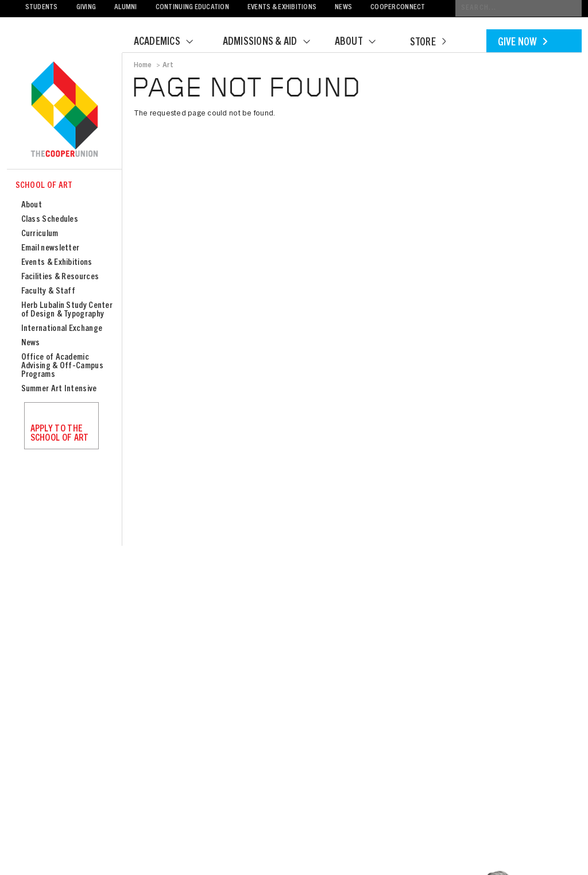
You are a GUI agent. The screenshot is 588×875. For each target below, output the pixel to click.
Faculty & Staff (49, 292)
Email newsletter (51, 248)
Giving (86, 8)
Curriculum (40, 234)
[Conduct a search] (519, 8)
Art (168, 65)
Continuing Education (192, 8)
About (362, 43)
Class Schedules (50, 220)
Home (143, 65)
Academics (171, 43)
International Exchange (62, 329)
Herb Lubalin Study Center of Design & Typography (67, 310)
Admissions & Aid (274, 43)
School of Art (44, 186)
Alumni (126, 8)
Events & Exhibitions (282, 8)
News (343, 8)
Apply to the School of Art (60, 434)
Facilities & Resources (60, 277)
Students (42, 8)
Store (428, 43)
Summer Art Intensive (59, 389)
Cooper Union (64, 110)
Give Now (523, 43)
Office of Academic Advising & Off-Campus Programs (62, 366)
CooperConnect (398, 8)
